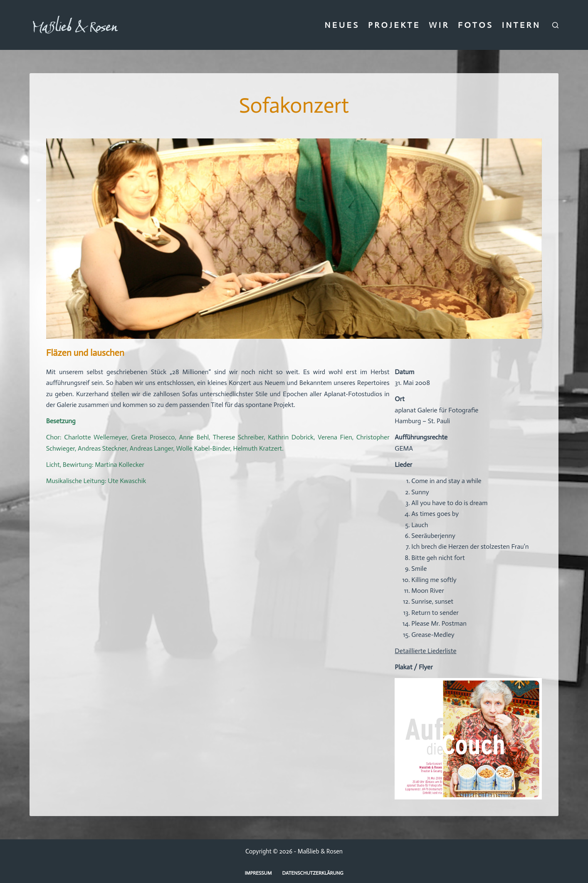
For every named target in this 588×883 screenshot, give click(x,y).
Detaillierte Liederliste (425, 651)
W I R (438, 25)
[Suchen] (555, 25)
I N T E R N (520, 25)
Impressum (258, 873)
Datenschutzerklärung (313, 873)
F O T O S (475, 25)
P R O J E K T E (393, 25)
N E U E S (341, 25)
